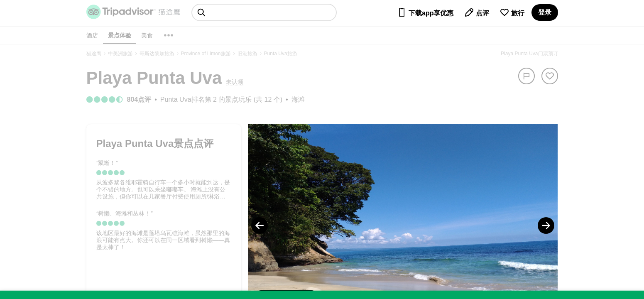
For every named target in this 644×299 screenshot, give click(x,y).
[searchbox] (264, 12)
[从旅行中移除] (550, 76)
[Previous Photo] (260, 225)
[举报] (526, 76)
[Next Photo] (546, 225)
